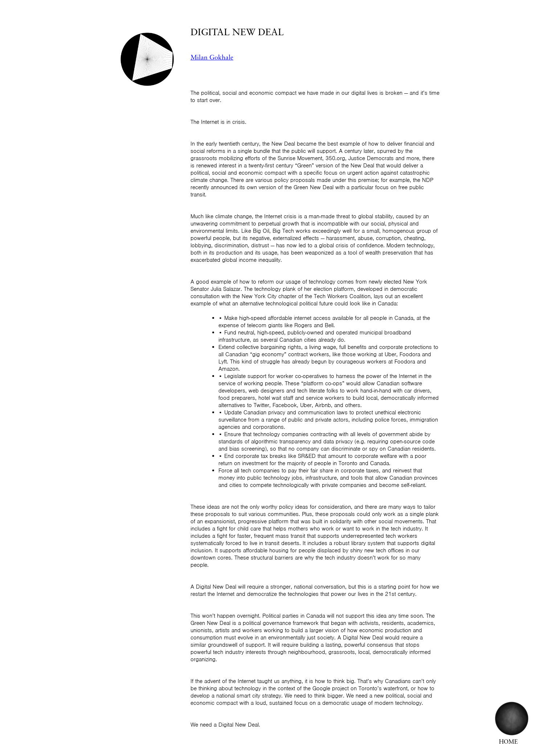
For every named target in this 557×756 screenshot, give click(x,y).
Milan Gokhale (212, 58)
